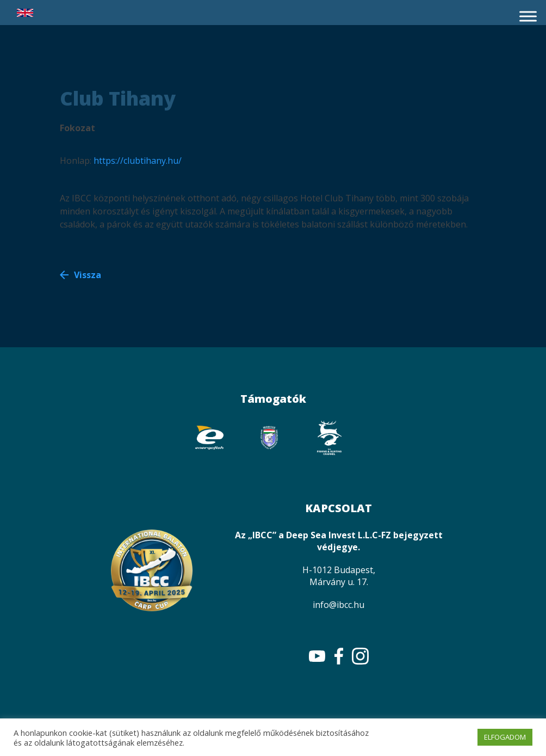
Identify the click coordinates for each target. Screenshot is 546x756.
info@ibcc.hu (339, 605)
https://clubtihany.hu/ (138, 161)
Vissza (88, 275)
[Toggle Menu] (528, 16)
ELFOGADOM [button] (505, 737)
